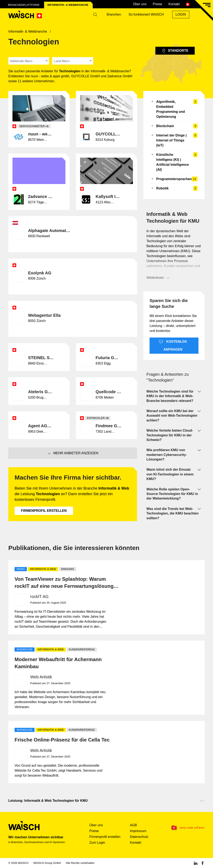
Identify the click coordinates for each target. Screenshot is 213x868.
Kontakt (174, 4)
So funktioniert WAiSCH (146, 14)
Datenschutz (139, 837)
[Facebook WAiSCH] (203, 863)
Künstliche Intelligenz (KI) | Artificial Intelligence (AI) (174, 162)
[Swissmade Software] (188, 828)
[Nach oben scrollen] (202, 801)
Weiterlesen (158, 278)
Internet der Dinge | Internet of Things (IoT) (174, 140)
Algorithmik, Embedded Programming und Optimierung (174, 109)
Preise (157, 4)
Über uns (140, 4)
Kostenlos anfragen (173, 346)
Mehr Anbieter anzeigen (73, 453)
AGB (133, 825)
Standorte (175, 51)
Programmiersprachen (174, 179)
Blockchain (174, 126)
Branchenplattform (24, 5)
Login (181, 14)
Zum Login (97, 843)
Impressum (138, 831)
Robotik (174, 188)
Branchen (114, 14)
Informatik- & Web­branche (68, 5)
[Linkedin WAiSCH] (196, 863)
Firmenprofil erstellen (44, 511)
